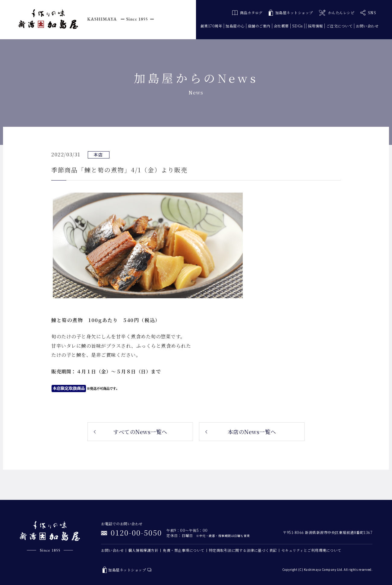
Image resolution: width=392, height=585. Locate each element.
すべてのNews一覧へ (140, 432)
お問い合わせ (367, 26)
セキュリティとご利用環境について (311, 550)
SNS (368, 13)
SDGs (297, 26)
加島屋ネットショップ (291, 13)
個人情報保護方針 (143, 550)
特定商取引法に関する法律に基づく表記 (243, 550)
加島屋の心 (235, 26)
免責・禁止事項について (184, 550)
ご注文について (340, 26)
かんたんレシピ (337, 13)
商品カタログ (247, 13)
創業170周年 (212, 26)
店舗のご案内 (259, 26)
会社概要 (281, 26)
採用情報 (315, 26)
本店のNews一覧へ (252, 432)
